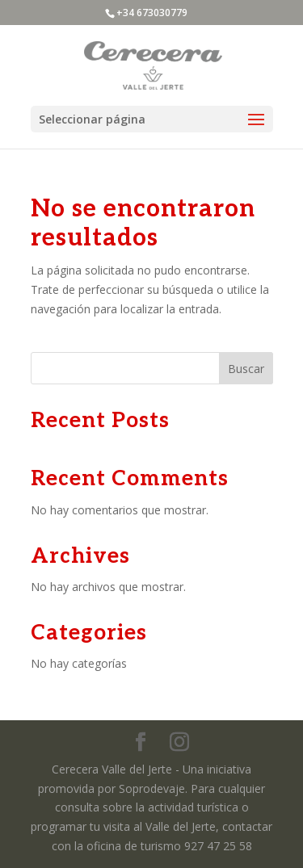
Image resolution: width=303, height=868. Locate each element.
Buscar (246, 369)
